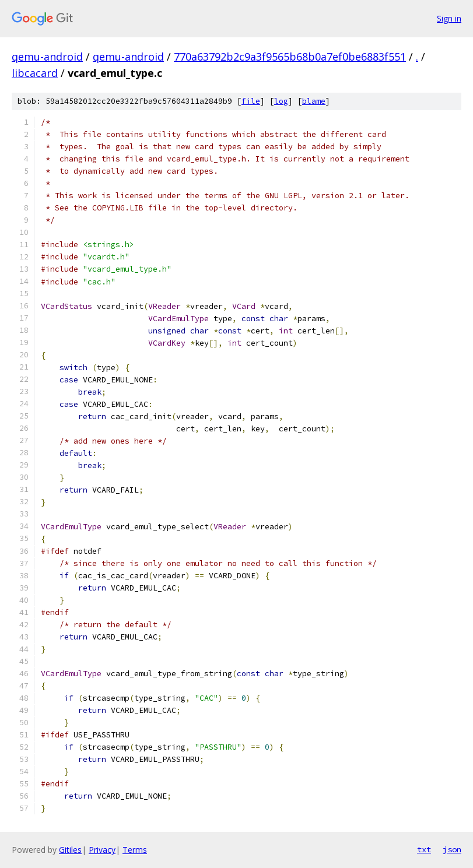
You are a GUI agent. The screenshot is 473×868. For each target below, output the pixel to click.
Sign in (449, 18)
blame (314, 101)
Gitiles (70, 850)
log (281, 101)
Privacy (102, 850)
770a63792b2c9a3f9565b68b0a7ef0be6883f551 (290, 57)
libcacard (35, 73)
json (452, 849)
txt (424, 849)
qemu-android (47, 57)
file (251, 101)
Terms (135, 850)
